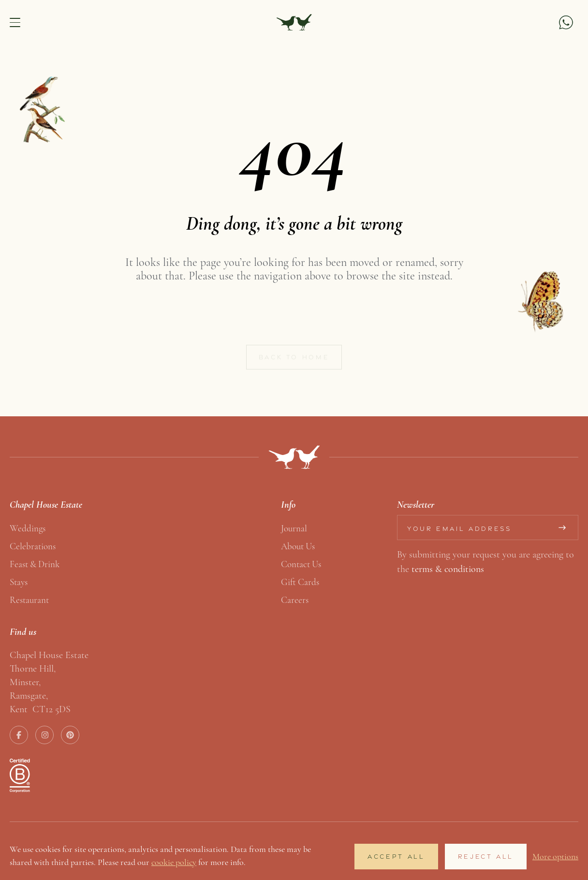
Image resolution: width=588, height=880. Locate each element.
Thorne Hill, (33, 668)
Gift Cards (300, 582)
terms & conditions (448, 569)
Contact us (301, 564)
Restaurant (29, 600)
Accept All (396, 857)
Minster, (25, 682)
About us (298, 546)
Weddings (28, 528)
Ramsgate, (29, 696)
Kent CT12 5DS (40, 709)
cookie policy (174, 862)
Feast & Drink (35, 564)
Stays (19, 582)
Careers (295, 600)
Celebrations (33, 546)
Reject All (486, 857)
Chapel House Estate (49, 655)
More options (555, 856)
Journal (294, 528)
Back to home (294, 360)
